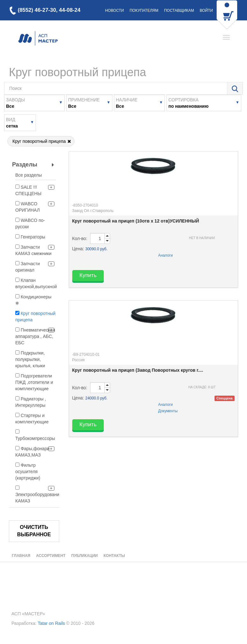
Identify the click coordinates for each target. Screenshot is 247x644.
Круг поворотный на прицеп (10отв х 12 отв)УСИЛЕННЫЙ (136, 221)
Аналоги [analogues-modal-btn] (166, 255)
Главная (21, 556)
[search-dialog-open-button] (235, 89)
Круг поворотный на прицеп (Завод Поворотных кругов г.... (138, 370)
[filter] (17, 187)
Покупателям (144, 11)
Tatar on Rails (51, 623)
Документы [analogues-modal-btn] (168, 411)
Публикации (85, 556)
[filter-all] (36, 176)
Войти (206, 11)
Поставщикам (179, 11)
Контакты (114, 556)
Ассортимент (51, 556)
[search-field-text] (116, 88)
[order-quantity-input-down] (107, 241)
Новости (114, 11)
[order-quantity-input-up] (107, 236)
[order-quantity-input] (97, 238)
